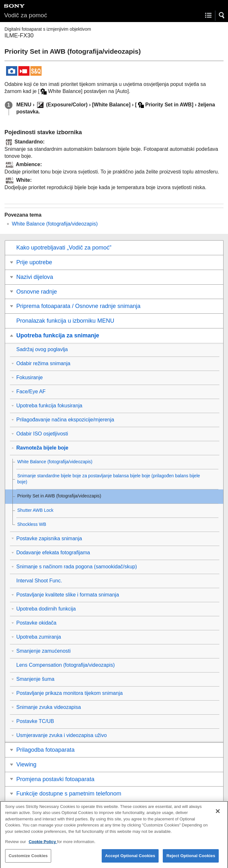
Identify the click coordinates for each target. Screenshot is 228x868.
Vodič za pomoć (26, 15)
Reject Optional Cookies (191, 860)
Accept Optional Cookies (130, 860)
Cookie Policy (43, 846)
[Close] (218, 815)
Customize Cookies (28, 860)
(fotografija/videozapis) (55, 224)
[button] (222, 15)
